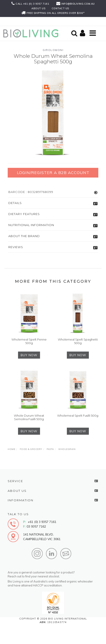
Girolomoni (53, 50)
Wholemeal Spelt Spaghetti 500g (78, 341)
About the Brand (24, 236)
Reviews (16, 247)
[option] (53, 113)
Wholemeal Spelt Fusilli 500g (78, 416)
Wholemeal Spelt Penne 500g (29, 341)
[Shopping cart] (83, 33)
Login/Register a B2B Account (53, 173)
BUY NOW (29, 355)
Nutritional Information (31, 225)
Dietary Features (24, 214)
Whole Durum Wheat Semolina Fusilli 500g (29, 417)
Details (15, 203)
